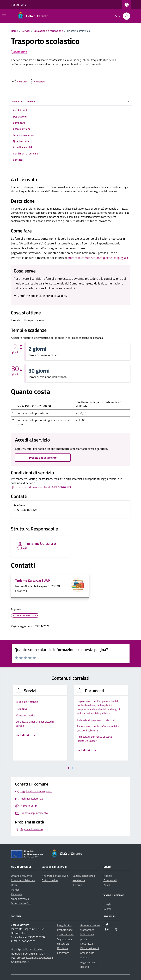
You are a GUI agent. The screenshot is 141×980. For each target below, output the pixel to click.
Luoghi (107, 904)
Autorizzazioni (50, 880)
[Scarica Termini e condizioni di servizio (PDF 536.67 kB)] (41, 487)
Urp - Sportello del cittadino (27, 949)
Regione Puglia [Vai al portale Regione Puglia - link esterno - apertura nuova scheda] (18, 5)
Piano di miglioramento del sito (89, 962)
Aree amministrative (23, 880)
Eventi (107, 909)
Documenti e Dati (21, 903)
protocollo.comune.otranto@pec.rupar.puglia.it (98, 258)
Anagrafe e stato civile (55, 876)
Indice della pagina (71, 101)
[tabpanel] (40, 725)
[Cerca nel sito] (127, 16)
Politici (15, 890)
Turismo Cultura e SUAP (37, 546)
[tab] (69, 768)
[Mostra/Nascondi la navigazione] (4, 16)
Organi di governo (21, 876)
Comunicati (110, 880)
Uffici (14, 885)
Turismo (77, 885)
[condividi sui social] (19, 81)
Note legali (87, 944)
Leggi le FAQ (64, 925)
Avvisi (107, 885)
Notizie (108, 876)
